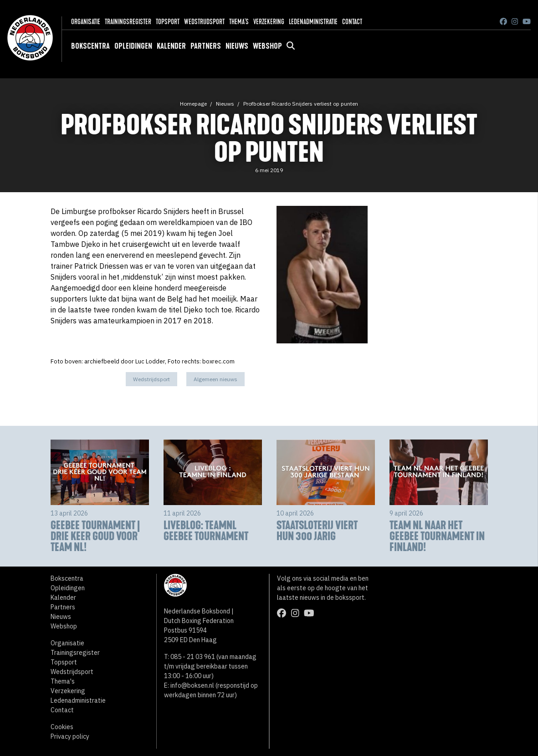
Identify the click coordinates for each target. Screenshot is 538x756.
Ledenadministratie (313, 22)
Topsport (168, 22)
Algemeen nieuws (215, 379)
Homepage (193, 104)
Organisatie (86, 22)
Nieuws (237, 46)
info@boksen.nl (192, 685)
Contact (352, 22)
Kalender (171, 46)
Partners (206, 46)
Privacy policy (70, 736)
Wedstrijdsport (204, 22)
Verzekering (269, 22)
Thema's (239, 22)
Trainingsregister (128, 22)
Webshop (267, 46)
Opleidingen (133, 46)
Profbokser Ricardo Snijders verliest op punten (301, 104)
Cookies (62, 727)
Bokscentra (90, 46)
